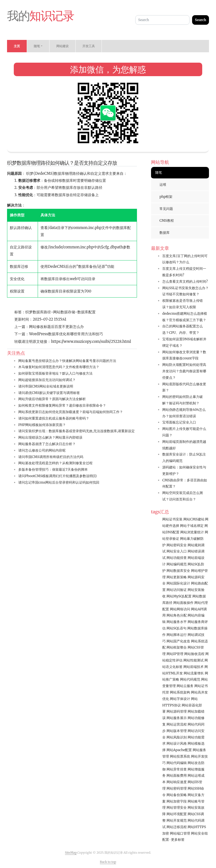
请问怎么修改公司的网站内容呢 (42, 450)
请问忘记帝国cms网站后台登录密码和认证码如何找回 (59, 482)
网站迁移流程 (177, 827)
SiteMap (71, 853)
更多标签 (178, 839)
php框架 (166, 197)
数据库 (165, 233)
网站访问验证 (177, 590)
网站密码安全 (177, 545)
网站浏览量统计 (192, 532)
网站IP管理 (175, 654)
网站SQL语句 (176, 628)
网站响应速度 (177, 782)
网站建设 (62, 46)
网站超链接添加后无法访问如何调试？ (47, 380)
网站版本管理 (177, 731)
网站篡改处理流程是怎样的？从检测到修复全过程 (55, 463)
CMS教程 (167, 220)
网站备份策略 (177, 795)
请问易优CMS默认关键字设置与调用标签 (49, 393)
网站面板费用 (177, 775)
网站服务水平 (177, 622)
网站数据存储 (64, 312)
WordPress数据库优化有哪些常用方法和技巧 (66, 334)
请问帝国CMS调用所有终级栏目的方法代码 (51, 457)
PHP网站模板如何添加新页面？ (42, 425)
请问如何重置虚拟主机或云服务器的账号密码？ (54, 418)
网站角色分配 (177, 615)
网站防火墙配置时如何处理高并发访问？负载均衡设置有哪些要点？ (184, 371)
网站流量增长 (194, 673)
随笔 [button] (37, 46)
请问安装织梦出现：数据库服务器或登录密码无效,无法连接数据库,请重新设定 (76, 431)
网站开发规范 (177, 820)
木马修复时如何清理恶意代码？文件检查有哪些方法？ (59, 367)
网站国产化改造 (178, 641)
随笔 (159, 172)
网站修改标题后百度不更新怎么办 (56, 327)
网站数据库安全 (178, 571)
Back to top (108, 862)
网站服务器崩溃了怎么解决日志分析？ (47, 444)
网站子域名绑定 (192, 526)
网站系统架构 (180, 692)
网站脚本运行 (177, 635)
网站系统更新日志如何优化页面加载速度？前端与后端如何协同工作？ (71, 412)
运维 (163, 184)
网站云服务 (185, 686)
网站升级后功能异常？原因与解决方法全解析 (52, 399)
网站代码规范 (190, 679)
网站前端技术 (193, 667)
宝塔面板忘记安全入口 (179, 422)
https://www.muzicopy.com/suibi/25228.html (91, 342)
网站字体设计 (180, 699)
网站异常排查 (177, 769)
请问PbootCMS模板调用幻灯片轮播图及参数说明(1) (58, 476)
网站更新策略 (177, 577)
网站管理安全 (177, 807)
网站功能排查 (177, 558)
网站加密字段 (177, 801)
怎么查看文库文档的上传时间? (185, 281)
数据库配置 (86, 312)
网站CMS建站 (194, 519)
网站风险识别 (177, 737)
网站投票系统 (180, 756)
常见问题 (166, 209)
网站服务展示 (177, 718)
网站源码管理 (177, 711)
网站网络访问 (180, 609)
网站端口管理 (180, 833)
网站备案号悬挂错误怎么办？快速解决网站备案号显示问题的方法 (67, 361)
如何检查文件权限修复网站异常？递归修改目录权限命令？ (62, 405)
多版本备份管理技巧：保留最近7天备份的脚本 (53, 469)
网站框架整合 (177, 647)
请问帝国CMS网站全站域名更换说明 (46, 386)
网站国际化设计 (178, 583)
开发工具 (89, 46)
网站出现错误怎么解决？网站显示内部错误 (50, 437)
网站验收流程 (194, 654)
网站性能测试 (193, 660)
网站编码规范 (177, 564)
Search (201, 20)
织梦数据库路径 (38, 312)
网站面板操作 (183, 603)
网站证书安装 (172, 519)
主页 (17, 46)
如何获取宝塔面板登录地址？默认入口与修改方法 (55, 373)
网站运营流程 (177, 724)
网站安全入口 (177, 551)
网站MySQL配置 (179, 596)
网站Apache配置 (179, 750)
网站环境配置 (177, 814)
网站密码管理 (177, 788)
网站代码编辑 (177, 763)
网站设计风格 (177, 743)
